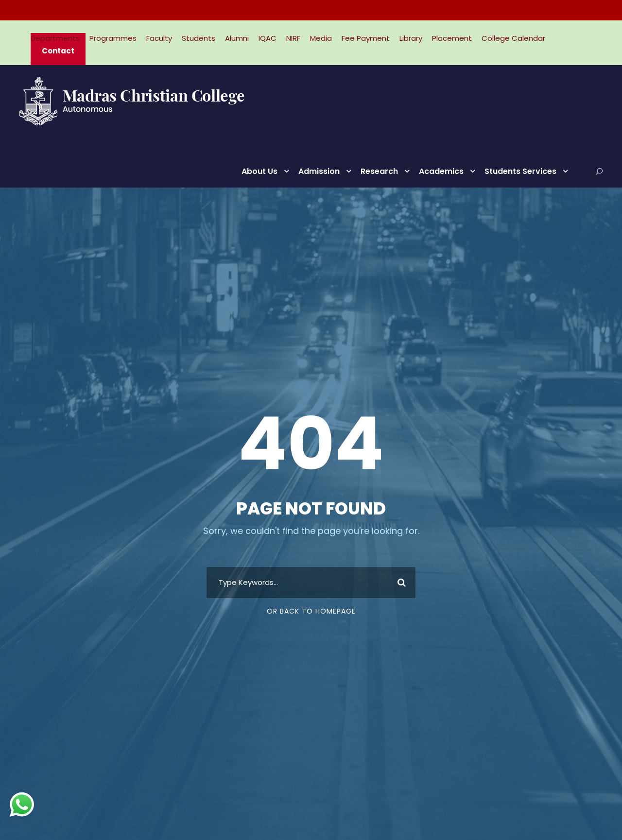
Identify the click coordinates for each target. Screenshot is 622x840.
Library (411, 38)
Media (321, 38)
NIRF (293, 38)
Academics (441, 171)
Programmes (113, 38)
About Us (259, 171)
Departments (55, 38)
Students (199, 38)
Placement (452, 38)
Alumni (237, 38)
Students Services (520, 171)
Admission (319, 171)
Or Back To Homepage (311, 611)
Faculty (159, 38)
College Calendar (513, 38)
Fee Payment (366, 38)
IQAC (268, 38)
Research (379, 171)
